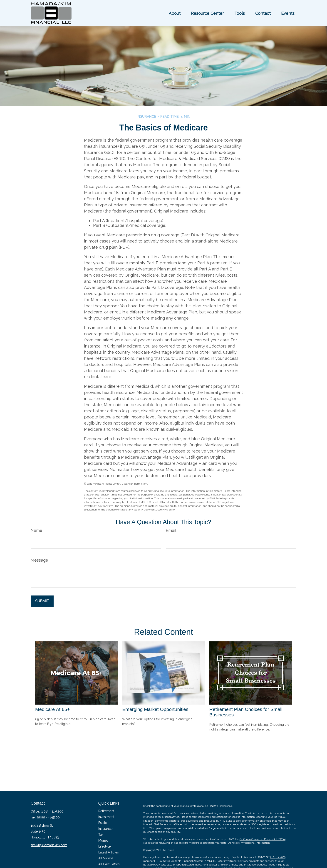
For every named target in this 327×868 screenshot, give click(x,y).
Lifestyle (104, 846)
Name (36, 530)
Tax (101, 835)
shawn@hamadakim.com (49, 845)
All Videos (106, 858)
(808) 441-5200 (52, 811)
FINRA (158, 861)
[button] (175, 13)
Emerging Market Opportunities (155, 709)
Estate (103, 823)
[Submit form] (42, 601)
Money (103, 840)
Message (39, 560)
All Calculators (109, 864)
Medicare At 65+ (53, 709)
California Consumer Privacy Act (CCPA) (263, 839)
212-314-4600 (278, 857)
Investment (106, 817)
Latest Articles (109, 852)
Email (171, 530)
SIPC (166, 861)
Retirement (106, 811)
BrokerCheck (226, 806)
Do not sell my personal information (249, 843)
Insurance (105, 829)
